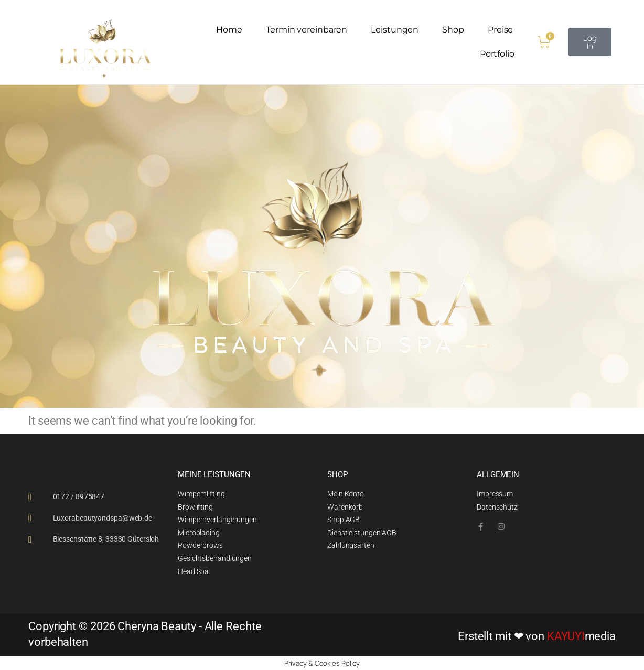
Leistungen (395, 30)
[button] (590, 42)
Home (229, 30)
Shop (453, 30)
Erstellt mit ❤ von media (537, 636)
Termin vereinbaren (307, 30)
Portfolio (497, 54)
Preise (500, 30)
